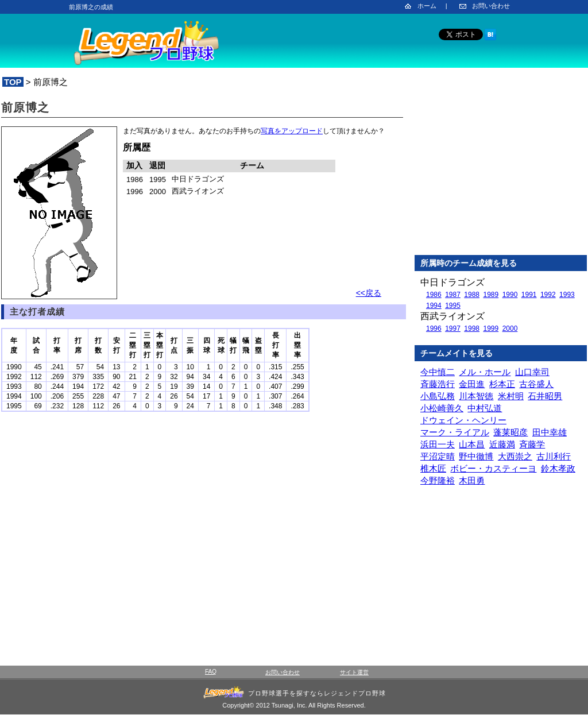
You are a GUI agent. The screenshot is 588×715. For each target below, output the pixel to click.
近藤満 (502, 444)
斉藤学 (532, 444)
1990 (510, 295)
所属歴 (137, 147)
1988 (472, 295)
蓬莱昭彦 (510, 432)
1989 (491, 295)
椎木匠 (433, 468)
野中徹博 (476, 456)
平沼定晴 (438, 456)
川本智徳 (476, 396)
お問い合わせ (491, 6)
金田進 (472, 384)
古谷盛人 (536, 384)
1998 (472, 328)
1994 (434, 306)
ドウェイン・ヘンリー (463, 420)
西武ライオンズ (452, 316)
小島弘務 (438, 396)
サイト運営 (354, 672)
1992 (548, 295)
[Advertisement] (501, 172)
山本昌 (472, 444)
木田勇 (472, 480)
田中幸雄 (550, 432)
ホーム (427, 6)
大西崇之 (515, 456)
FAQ (211, 672)
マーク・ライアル (455, 432)
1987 (453, 295)
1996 (434, 328)
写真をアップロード (292, 131)
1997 (453, 328)
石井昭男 (545, 396)
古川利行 (554, 456)
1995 (453, 306)
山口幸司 (532, 372)
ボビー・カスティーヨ (493, 468)
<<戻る (369, 293)
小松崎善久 (442, 408)
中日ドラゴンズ (452, 282)
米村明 (511, 396)
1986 (434, 295)
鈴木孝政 (558, 468)
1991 (529, 295)
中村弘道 (485, 408)
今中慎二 (438, 372)
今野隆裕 (438, 480)
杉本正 (502, 384)
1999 (491, 328)
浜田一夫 (438, 444)
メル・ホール (485, 372)
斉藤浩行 (438, 384)
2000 (510, 328)
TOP (13, 82)
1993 (567, 295)
